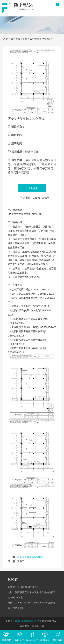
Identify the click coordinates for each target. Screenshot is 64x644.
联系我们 (13, 579)
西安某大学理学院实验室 (30, 557)
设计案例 (35, 39)
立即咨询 (32, 188)
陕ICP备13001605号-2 (27, 621)
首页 (25, 39)
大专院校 (47, 39)
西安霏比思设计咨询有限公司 (19, 8)
